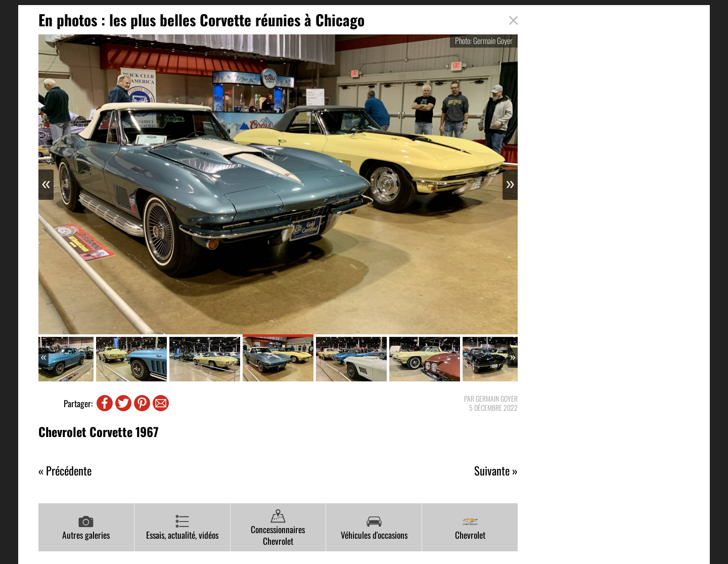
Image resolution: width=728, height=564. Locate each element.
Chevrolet (470, 528)
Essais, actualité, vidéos (182, 528)
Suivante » (496, 471)
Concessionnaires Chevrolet (278, 528)
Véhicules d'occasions (374, 528)
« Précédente (65, 471)
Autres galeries (86, 528)
